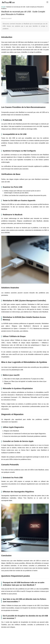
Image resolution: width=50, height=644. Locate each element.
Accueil (3, 7)
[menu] (47, 2)
